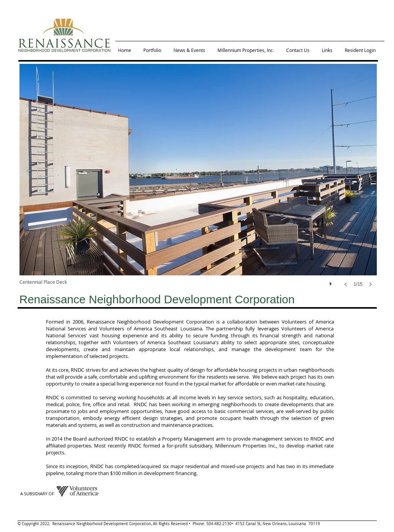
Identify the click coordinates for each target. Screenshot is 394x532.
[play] (332, 282)
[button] (198, 183)
